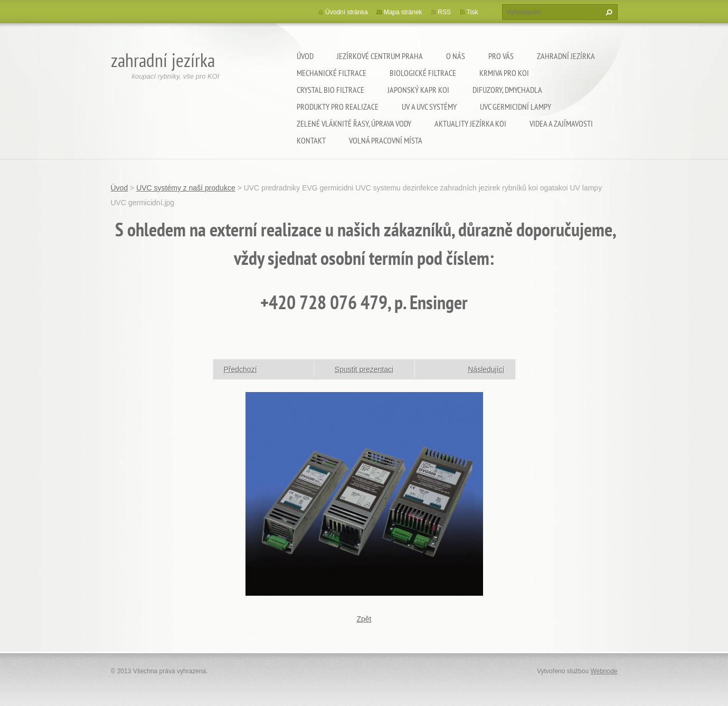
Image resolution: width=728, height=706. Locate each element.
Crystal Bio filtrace (330, 90)
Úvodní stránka (347, 12)
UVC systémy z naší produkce (186, 188)
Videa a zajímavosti (561, 123)
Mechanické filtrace (332, 73)
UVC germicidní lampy (516, 107)
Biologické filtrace (423, 73)
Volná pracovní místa (386, 140)
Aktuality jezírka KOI (470, 123)
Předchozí (240, 369)
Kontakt (311, 140)
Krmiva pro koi (504, 73)
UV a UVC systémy (429, 107)
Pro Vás (501, 56)
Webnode (604, 671)
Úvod (305, 56)
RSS (444, 12)
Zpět (364, 619)
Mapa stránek (403, 12)
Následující (486, 369)
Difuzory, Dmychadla (507, 90)
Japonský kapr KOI (418, 90)
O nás (456, 56)
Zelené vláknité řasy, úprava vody (354, 123)
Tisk (472, 12)
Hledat (608, 12)
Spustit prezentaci (364, 369)
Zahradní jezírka (566, 56)
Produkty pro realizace (338, 107)
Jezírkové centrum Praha (380, 56)
